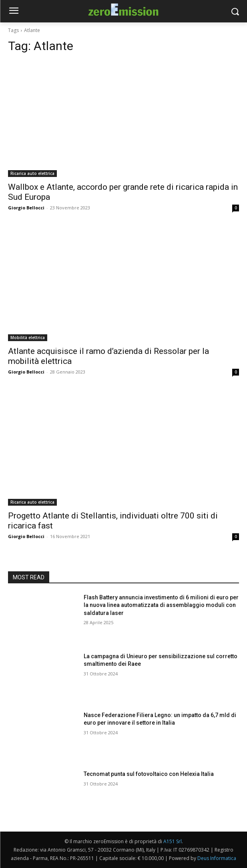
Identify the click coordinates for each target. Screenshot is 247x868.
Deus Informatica (217, 858)
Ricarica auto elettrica (32, 173)
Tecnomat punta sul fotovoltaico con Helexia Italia (149, 774)
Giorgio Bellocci (26, 208)
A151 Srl (173, 841)
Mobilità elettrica (28, 338)
